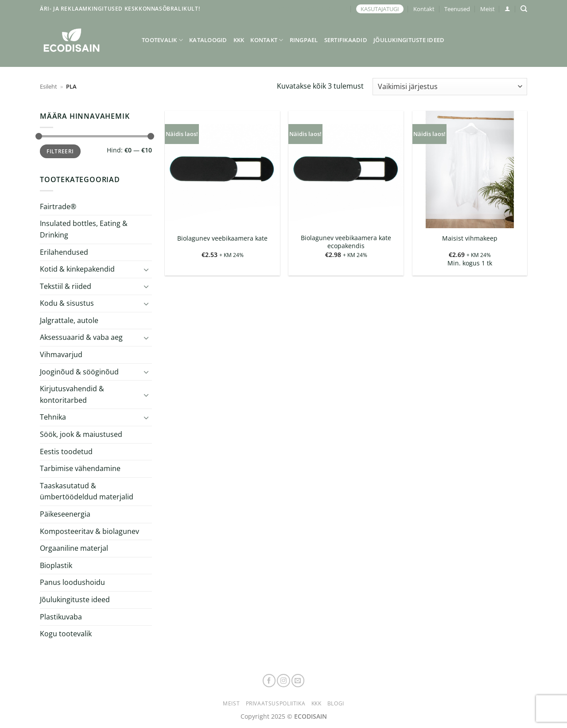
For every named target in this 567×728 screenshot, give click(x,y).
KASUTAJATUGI (380, 9)
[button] (507, 9)
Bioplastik (56, 565)
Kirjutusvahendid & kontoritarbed (72, 394)
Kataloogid (208, 40)
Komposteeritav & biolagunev (89, 531)
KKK (239, 40)
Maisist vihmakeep (470, 238)
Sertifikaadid (346, 40)
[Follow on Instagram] (283, 681)
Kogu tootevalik (66, 634)
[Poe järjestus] (450, 87)
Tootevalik (162, 40)
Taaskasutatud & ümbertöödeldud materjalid (87, 491)
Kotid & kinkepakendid (77, 269)
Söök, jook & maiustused (81, 434)
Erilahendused (64, 252)
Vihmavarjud (61, 354)
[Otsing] (524, 9)
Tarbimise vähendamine (80, 468)
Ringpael (304, 40)
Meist (487, 9)
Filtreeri (60, 151)
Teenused (457, 9)
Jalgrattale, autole (69, 320)
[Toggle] (147, 269)
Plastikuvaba (61, 616)
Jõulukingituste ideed (409, 40)
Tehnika (53, 417)
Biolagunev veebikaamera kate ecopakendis (346, 242)
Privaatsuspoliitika (276, 703)
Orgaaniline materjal (74, 548)
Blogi (336, 703)
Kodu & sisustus (67, 303)
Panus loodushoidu (72, 582)
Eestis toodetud (66, 452)
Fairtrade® (58, 206)
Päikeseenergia (65, 514)
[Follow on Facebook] (269, 681)
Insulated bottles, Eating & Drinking (84, 229)
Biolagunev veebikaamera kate (222, 238)
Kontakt (424, 9)
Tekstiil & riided (66, 286)
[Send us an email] (298, 681)
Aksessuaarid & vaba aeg (81, 337)
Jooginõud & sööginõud (79, 372)
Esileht (49, 86)
